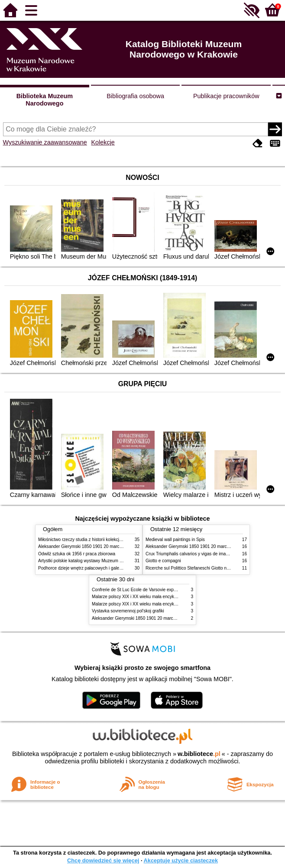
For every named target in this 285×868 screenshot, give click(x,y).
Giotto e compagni (163, 561)
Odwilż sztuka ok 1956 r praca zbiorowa (77, 554)
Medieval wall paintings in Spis (175, 540)
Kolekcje (103, 142)
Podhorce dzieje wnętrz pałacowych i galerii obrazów (89, 568)
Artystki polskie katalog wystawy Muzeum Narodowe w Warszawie (102, 561)
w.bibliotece (199, 754)
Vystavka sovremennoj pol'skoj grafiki (128, 611)
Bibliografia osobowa (135, 96)
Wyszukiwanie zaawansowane (45, 142)
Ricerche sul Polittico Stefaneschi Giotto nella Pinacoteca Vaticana (210, 568)
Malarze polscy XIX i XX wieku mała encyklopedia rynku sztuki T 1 (156, 597)
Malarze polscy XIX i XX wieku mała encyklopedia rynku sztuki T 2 (156, 604)
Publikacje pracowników (226, 96)
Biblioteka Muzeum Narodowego (45, 100)
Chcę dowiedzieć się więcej (103, 860)
